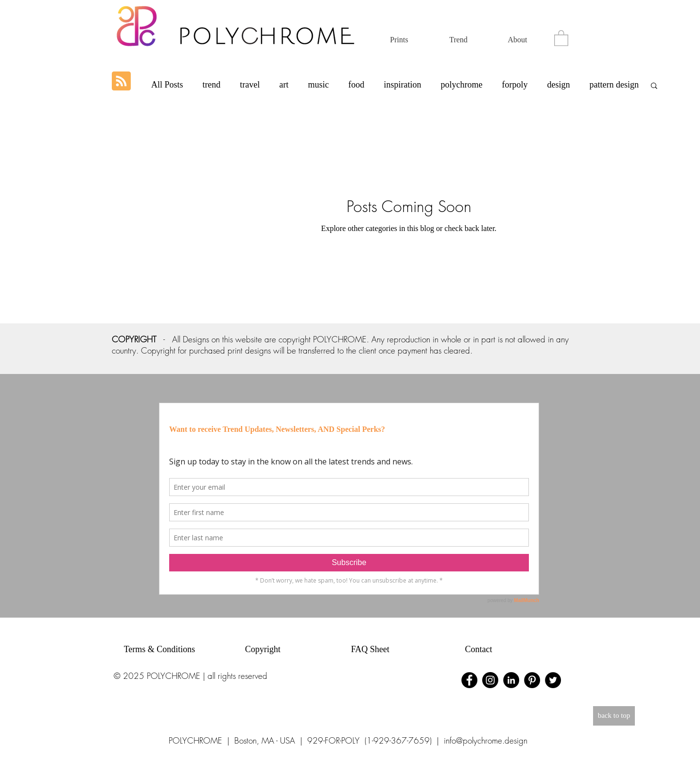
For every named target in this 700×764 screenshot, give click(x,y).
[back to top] (614, 716)
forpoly (515, 85)
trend (212, 85)
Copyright (263, 649)
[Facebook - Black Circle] (469, 680)
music (318, 85)
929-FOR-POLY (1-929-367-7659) (369, 740)
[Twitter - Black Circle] (553, 680)
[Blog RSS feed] (121, 81)
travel (250, 85)
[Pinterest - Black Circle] (532, 680)
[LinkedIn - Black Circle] (511, 680)
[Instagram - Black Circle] (490, 680)
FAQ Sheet (370, 649)
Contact (479, 649)
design (558, 85)
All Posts (167, 85)
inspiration (402, 85)
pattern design (614, 85)
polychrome (461, 85)
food (356, 85)
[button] (561, 38)
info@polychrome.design (486, 740)
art (284, 85)
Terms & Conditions (160, 649)
